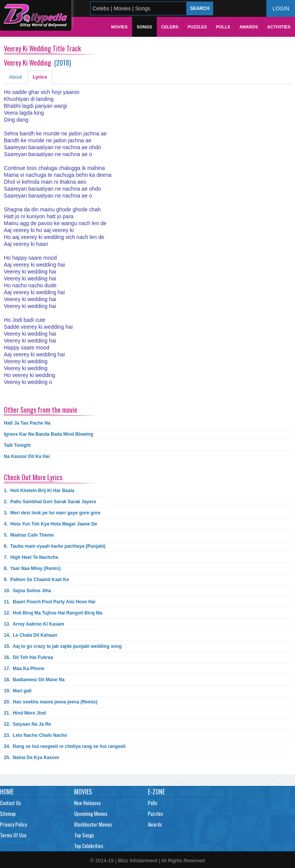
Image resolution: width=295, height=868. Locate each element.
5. (29, 535)
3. (52, 513)
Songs (144, 27)
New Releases (88, 803)
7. (31, 557)
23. (36, 735)
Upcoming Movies (91, 814)
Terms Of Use (13, 835)
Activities (279, 27)
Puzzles (197, 27)
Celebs (170, 27)
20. (51, 702)
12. (53, 613)
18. (34, 680)
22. (27, 724)
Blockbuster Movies (93, 824)
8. (32, 568)
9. (36, 580)
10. (27, 591)
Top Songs (84, 835)
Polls (223, 27)
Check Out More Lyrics (33, 477)
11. (50, 602)
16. (28, 657)
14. (31, 635)
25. (32, 758)
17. (24, 669)
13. (34, 624)
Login (281, 8)
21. (25, 713)
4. (51, 524)
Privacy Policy (13, 824)
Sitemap (8, 814)
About (15, 77)
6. (55, 546)
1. (39, 491)
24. (65, 746)
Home (7, 792)
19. (18, 691)
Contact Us (11, 803)
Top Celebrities (89, 846)
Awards (249, 27)
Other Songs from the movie (41, 410)
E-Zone (156, 792)
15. (63, 646)
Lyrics (40, 77)
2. (50, 502)
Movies (119, 27)
